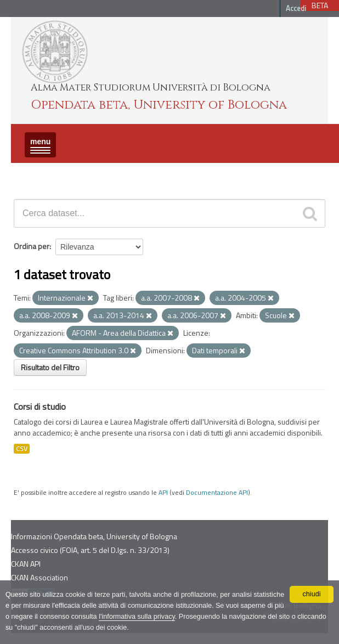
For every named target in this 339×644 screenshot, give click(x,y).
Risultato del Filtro (50, 367)
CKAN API (26, 564)
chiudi (312, 594)
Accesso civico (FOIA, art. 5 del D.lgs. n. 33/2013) (90, 550)
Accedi (296, 8)
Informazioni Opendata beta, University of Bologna (94, 536)
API (163, 493)
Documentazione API (217, 493)
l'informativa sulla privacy (137, 617)
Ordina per (32, 246)
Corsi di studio (40, 406)
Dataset (30, 173)
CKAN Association (39, 577)
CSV (22, 449)
